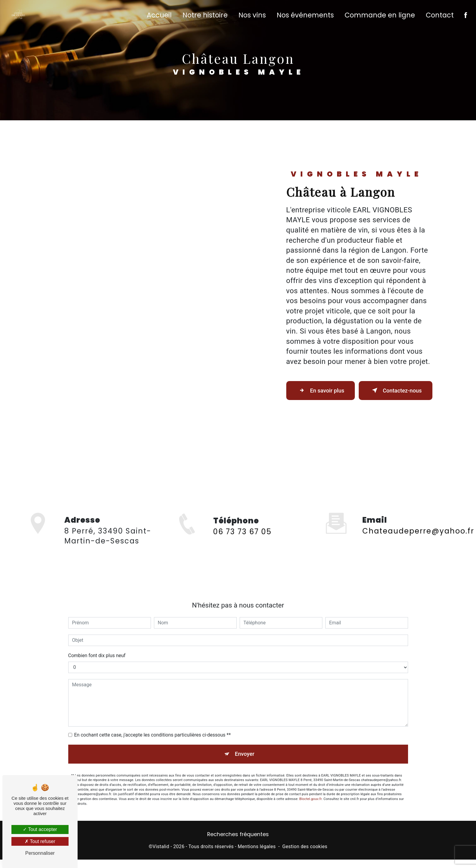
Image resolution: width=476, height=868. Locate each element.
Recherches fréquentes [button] (238, 843)
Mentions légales (256, 855)
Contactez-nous (392, 394)
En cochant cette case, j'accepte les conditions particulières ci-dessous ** (153, 726)
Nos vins (252, 17)
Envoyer (245, 746)
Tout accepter (40, 829)
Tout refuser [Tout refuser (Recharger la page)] (40, 841)
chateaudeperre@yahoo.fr (418, 522)
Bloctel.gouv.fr (310, 791)
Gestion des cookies (305, 855)
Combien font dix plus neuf (97, 647)
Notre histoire (204, 17)
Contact (439, 17)
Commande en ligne (379, 17)
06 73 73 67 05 (242, 554)
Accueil (159, 17)
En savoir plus (319, 394)
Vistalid (161, 855)
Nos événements (305, 17)
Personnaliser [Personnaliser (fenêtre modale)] (40, 853)
